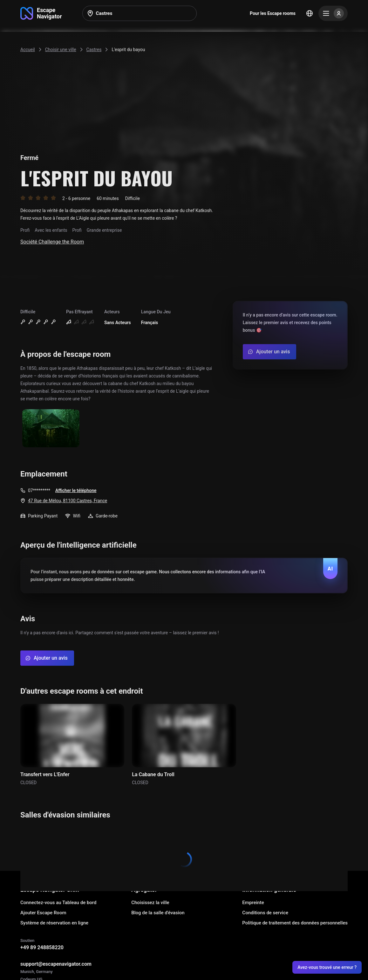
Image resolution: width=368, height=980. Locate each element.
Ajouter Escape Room (43, 913)
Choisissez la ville (150, 903)
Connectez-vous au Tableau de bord (58, 903)
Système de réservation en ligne (54, 923)
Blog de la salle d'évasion (158, 913)
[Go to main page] (41, 13)
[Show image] (51, 429)
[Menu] (333, 13)
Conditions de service (265, 913)
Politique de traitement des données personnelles (295, 923)
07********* (39, 490)
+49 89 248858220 (42, 947)
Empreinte (253, 903)
